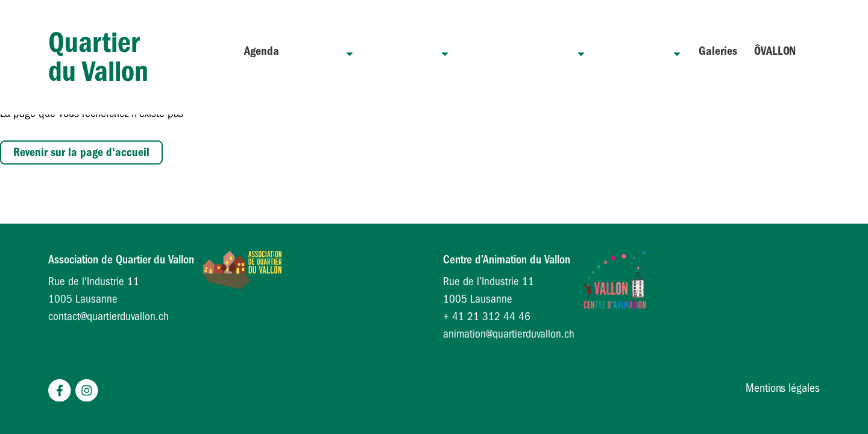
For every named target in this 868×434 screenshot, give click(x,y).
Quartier (365, 51)
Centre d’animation (541, 51)
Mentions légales (783, 388)
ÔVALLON (775, 51)
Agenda (312, 51)
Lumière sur (642, 51)
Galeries (718, 51)
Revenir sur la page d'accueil (81, 152)
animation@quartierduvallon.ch (509, 334)
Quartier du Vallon (98, 51)
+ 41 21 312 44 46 (487, 316)
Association (440, 51)
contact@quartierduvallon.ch (108, 316)
